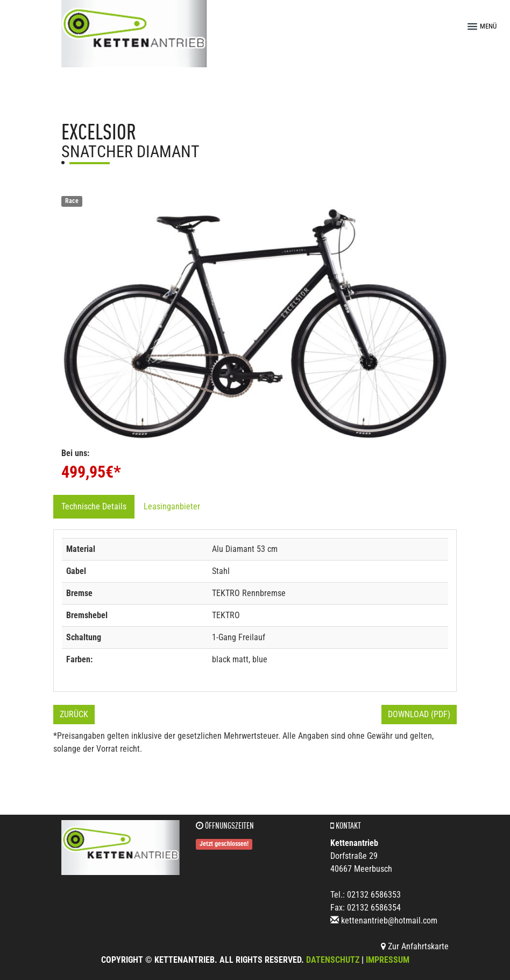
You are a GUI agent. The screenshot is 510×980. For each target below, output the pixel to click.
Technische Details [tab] (94, 506)
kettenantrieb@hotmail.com (389, 920)
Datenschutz (333, 960)
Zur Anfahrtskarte (415, 946)
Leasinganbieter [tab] (172, 506)
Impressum (388, 960)
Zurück (74, 714)
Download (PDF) (419, 714)
